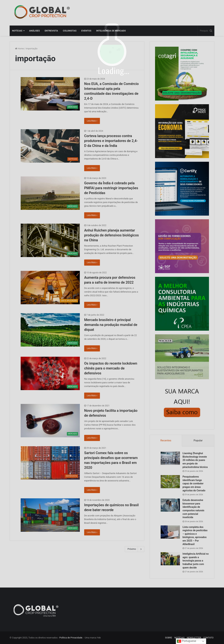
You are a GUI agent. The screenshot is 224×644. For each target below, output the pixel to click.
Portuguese (187, 641)
